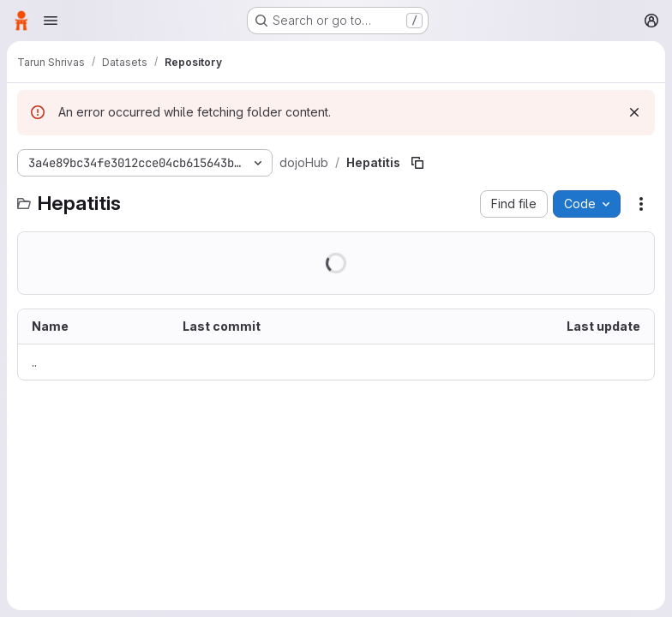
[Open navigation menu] (51, 21)
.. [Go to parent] (34, 362)
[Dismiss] (634, 112)
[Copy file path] (417, 163)
